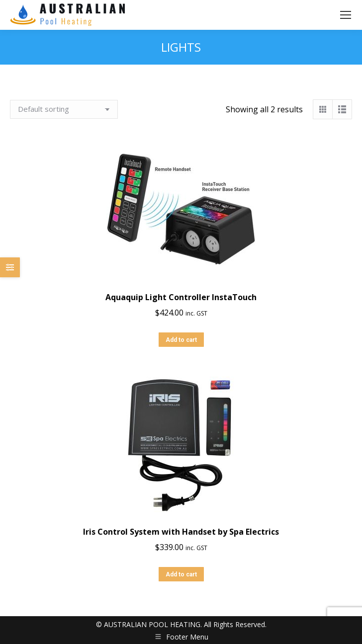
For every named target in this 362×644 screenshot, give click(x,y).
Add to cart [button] (181, 340)
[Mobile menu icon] (346, 15)
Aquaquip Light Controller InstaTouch (181, 297)
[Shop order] (64, 109)
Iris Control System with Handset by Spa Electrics (181, 532)
